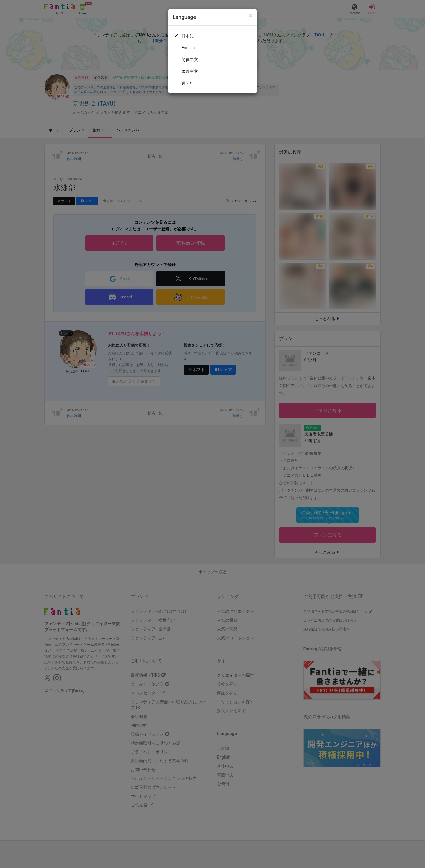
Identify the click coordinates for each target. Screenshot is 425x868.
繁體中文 (190, 71)
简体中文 (190, 60)
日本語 (188, 36)
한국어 (188, 83)
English (188, 48)
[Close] (251, 16)
